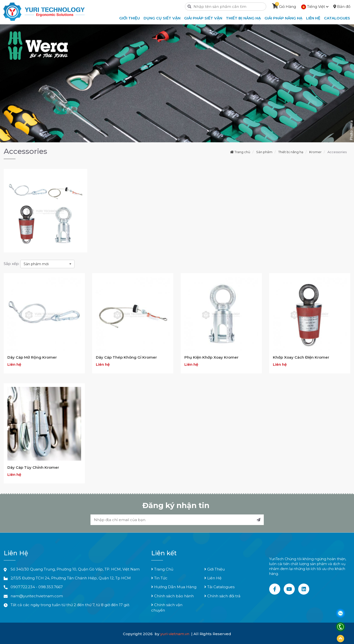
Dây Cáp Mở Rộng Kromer (32, 357)
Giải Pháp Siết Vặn (203, 18)
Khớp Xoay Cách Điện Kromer (301, 357)
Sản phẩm (264, 152)
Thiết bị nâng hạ (291, 152)
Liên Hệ (213, 578)
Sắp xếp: (12, 264)
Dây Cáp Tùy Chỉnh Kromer (33, 467)
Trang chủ (240, 152)
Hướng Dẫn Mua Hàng (174, 587)
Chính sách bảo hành (172, 596)
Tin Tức (159, 578)
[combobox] (47, 264)
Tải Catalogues (219, 587)
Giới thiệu (130, 18)
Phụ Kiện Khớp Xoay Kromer (211, 357)
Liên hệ (313, 18)
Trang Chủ (162, 569)
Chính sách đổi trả (222, 596)
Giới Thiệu (214, 569)
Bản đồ (342, 7)
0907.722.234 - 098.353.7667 (37, 587)
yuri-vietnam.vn (175, 634)
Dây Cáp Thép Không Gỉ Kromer (126, 357)
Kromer (315, 152)
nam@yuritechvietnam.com (37, 596)
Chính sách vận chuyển (167, 607)
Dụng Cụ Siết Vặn (162, 18)
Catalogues (337, 18)
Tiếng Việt (315, 7)
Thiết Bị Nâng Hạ (243, 18)
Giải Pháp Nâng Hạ (283, 18)
